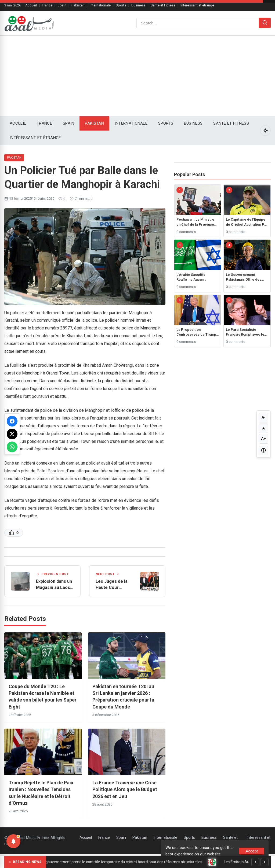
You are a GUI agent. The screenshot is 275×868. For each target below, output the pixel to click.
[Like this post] (14, 533)
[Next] (265, 862)
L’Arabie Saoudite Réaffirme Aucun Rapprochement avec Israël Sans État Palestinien (194, 277)
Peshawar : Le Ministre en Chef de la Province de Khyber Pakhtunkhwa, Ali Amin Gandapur (196, 222)
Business (138, 5)
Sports (121, 5)
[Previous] (255, 862)
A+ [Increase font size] (263, 439)
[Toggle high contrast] (263, 451)
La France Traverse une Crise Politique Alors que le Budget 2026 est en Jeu (125, 790)
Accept (252, 851)
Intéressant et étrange (197, 5)
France (47, 5)
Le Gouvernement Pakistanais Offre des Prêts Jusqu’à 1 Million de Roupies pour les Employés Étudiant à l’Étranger (245, 277)
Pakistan (78, 5)
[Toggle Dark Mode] (265, 131)
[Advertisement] (137, 76)
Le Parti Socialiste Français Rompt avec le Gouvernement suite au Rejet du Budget (245, 332)
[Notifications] (13, 841)
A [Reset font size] (263, 428)
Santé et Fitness (163, 5)
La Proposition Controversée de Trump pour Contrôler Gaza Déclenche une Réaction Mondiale (196, 332)
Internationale (100, 5)
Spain (62, 5)
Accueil (31, 5)
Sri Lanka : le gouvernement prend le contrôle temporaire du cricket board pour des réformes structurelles (120, 862)
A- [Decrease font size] (264, 417)
